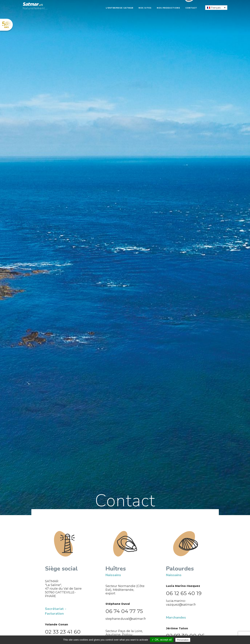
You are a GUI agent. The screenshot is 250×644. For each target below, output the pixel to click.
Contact (191, 8)
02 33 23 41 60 (63, 632)
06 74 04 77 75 (124, 611)
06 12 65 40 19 (184, 593)
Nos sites (145, 8)
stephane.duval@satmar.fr (126, 619)
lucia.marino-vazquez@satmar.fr (181, 603)
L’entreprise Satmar (120, 8)
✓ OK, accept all (162, 640)
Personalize (183, 640)
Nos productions (168, 8)
